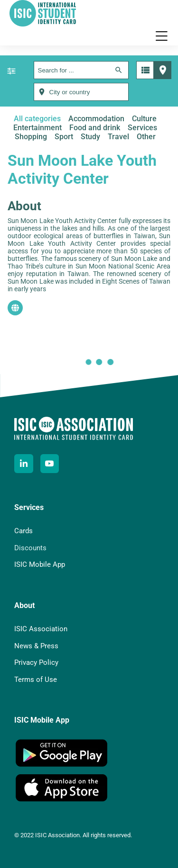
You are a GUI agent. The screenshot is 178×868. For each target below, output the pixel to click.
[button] (161, 36)
